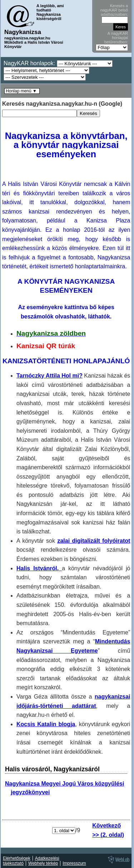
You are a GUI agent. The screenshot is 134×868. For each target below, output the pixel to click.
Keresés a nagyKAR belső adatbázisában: (114, 10)
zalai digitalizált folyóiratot (94, 541)
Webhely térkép (43, 863)
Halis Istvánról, (39, 568)
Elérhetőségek (17, 858)
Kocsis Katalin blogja (46, 724)
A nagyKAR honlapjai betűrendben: (116, 38)
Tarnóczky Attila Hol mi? (49, 376)
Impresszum (74, 863)
